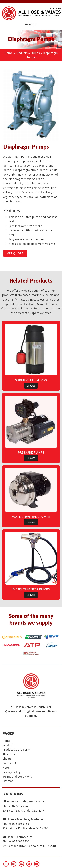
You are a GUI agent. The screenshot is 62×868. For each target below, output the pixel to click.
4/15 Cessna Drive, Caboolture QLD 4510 (29, 846)
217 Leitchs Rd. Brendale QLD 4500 (25, 828)
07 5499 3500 (21, 841)
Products (22, 53)
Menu (31, 25)
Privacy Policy (11, 772)
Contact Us (10, 763)
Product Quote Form (16, 750)
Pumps (35, 53)
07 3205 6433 (21, 824)
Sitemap (8, 781)
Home (9, 53)
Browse (31, 386)
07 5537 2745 (21, 806)
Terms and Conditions (17, 776)
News (6, 767)
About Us (9, 754)
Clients (7, 759)
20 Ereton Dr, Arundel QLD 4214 (23, 810)
